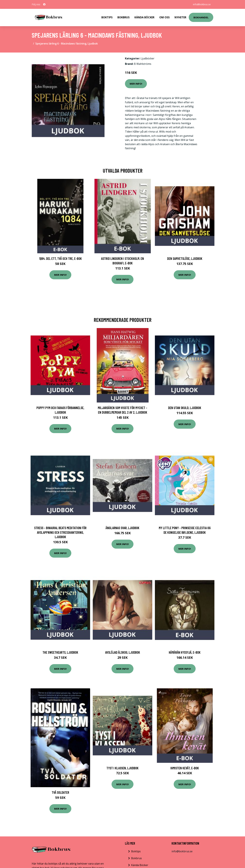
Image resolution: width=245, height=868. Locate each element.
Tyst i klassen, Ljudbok (122, 768)
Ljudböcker (148, 58)
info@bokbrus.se (202, 4)
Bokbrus (123, 17)
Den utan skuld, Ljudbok (185, 408)
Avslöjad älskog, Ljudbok (123, 652)
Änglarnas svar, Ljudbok (122, 528)
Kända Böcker (144, 17)
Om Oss (164, 17)
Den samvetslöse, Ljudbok (185, 258)
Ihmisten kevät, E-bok (185, 768)
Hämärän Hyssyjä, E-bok (185, 652)
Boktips (107, 17)
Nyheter (180, 17)
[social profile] (44, 4)
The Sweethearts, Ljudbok (60, 652)
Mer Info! (136, 84)
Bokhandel (201, 17)
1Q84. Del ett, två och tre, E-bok (60, 258)
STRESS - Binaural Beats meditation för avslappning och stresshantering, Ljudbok (60, 532)
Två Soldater (60, 792)
